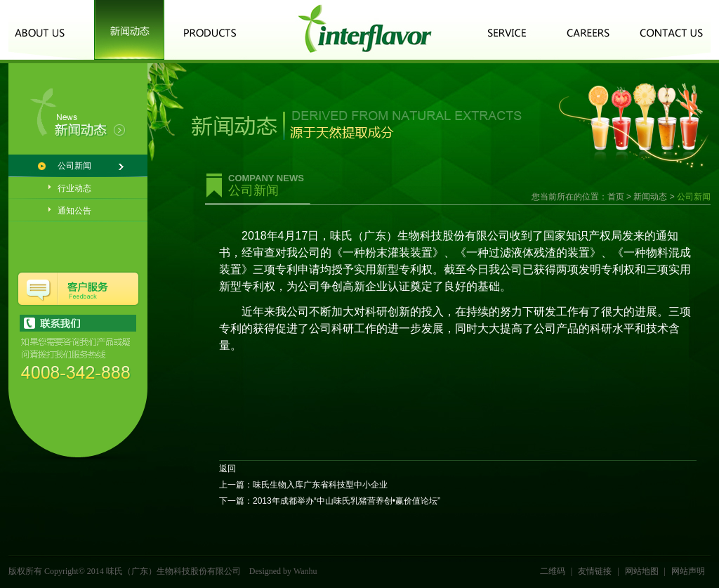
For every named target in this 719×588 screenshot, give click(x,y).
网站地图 (642, 571)
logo (364, 30)
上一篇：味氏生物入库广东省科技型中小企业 (303, 485)
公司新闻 (74, 166)
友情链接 (595, 571)
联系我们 (672, 30)
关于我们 (44, 30)
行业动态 (74, 188)
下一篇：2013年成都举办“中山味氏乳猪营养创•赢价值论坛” (330, 501)
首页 (616, 197)
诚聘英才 (589, 30)
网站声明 (688, 571)
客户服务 (507, 30)
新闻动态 (129, 30)
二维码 (553, 571)
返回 (227, 469)
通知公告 (74, 211)
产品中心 (210, 30)
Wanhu (305, 571)
